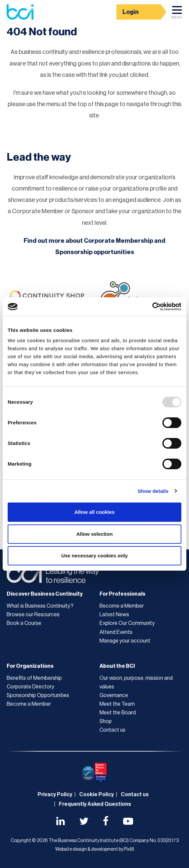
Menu (177, 14)
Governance (114, 695)
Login (131, 12)
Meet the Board (118, 713)
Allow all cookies (95, 512)
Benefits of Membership (34, 678)
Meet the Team (117, 704)
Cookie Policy (96, 795)
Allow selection (94, 534)
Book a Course (24, 623)
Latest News (114, 615)
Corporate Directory (30, 687)
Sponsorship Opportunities (38, 695)
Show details (153, 491)
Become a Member (122, 606)
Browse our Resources (33, 615)
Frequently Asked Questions (95, 804)
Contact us (112, 730)
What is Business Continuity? (40, 606)
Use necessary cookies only (94, 556)
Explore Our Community (127, 623)
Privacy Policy (55, 795)
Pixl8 (129, 849)
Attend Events (116, 632)
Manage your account (125, 641)
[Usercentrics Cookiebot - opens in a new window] (152, 307)
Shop (106, 721)
